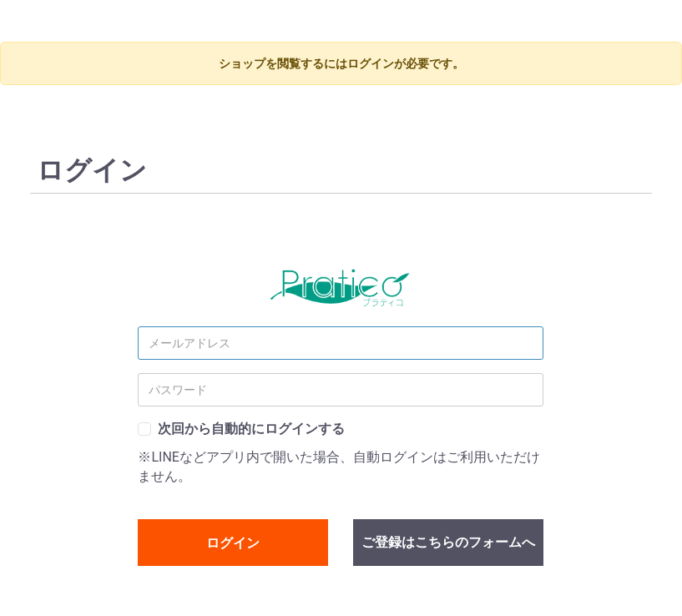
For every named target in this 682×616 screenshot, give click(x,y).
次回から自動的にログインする (251, 429)
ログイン (233, 543)
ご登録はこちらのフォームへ (448, 542)
